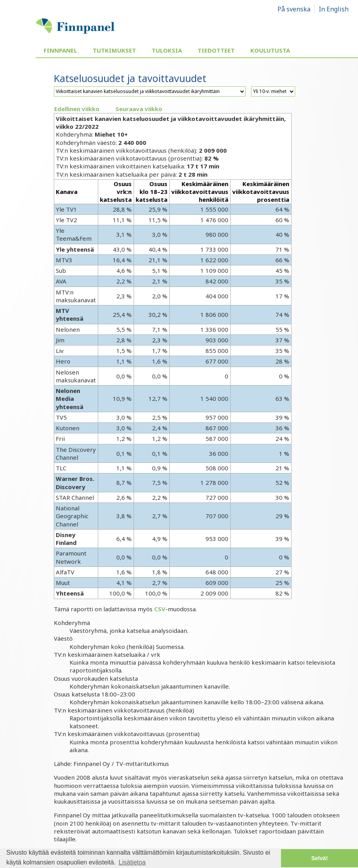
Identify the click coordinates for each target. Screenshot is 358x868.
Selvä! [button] (319, 858)
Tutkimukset (114, 50)
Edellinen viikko (77, 109)
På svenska (294, 9)
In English (334, 9)
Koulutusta (270, 50)
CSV (160, 609)
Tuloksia (167, 50)
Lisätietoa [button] (132, 862)
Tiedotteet (216, 50)
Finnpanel (60, 50)
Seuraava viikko (139, 109)
